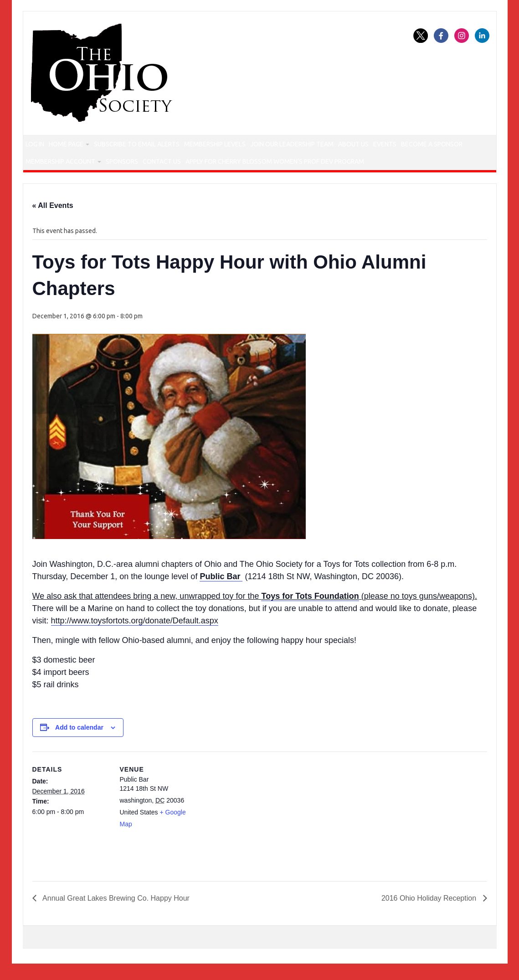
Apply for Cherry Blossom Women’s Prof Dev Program (370, 165)
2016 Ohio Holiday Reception (430, 904)
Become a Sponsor (60, 165)
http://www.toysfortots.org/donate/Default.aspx (135, 627)
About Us (397, 145)
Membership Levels (244, 145)
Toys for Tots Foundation (310, 602)
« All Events (53, 211)
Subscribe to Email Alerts (161, 145)
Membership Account (136, 165)
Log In (41, 145)
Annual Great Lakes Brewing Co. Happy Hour (115, 904)
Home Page (83, 145)
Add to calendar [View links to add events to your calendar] (79, 733)
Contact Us (254, 165)
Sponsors (206, 165)
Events (439, 145)
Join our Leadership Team (327, 145)
